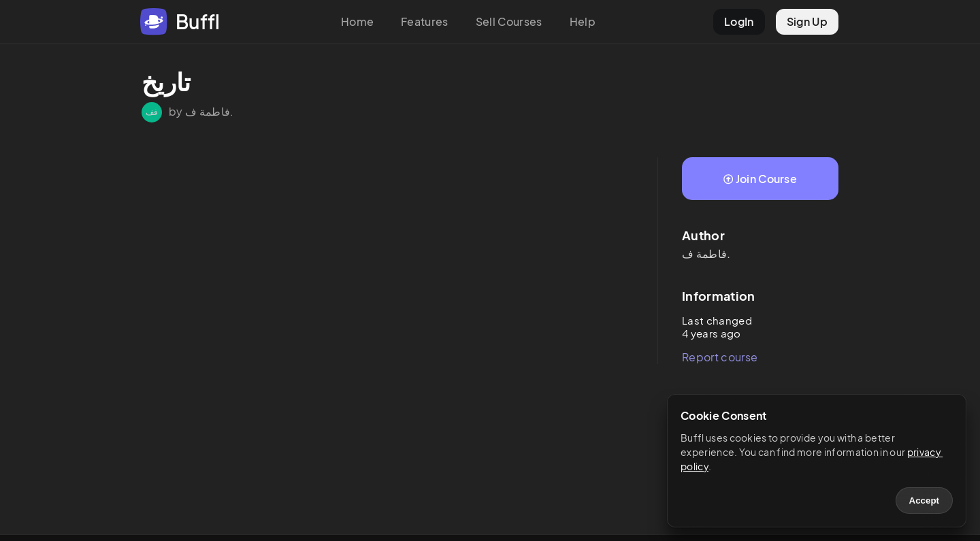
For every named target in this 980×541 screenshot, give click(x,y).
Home (357, 21)
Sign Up (807, 21)
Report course (720, 357)
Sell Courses (509, 21)
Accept (924, 501)
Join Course (760, 179)
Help (583, 21)
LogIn (739, 21)
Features (425, 21)
